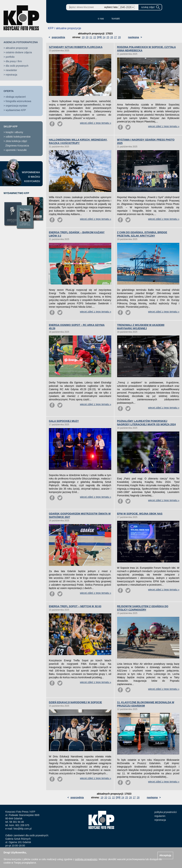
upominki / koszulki (16, 150)
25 (108, 37)
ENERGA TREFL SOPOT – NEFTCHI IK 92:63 (75, 606)
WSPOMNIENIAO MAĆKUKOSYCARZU (31, 177)
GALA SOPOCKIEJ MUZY (64, 421)
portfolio (10, 57)
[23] (99, 37)
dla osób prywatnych (17, 66)
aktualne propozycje (17, 48)
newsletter (11, 70)
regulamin (160, 816)
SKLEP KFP (10, 126)
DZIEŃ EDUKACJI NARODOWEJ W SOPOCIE (75, 702)
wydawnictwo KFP (16, 110)
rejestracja (11, 75)
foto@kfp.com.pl (22, 829)
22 (95, 37)
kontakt (116, 19)
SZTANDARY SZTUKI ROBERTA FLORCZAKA (76, 47)
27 (116, 37)
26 (112, 37)
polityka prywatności (166, 812)
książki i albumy (14, 132)
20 (87, 37)
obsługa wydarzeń (16, 97)
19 (83, 37)
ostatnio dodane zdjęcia (19, 52)
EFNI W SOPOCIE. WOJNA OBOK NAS (140, 514)
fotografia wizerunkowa (18, 101)
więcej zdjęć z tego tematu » (96, 123)
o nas (101, 19)
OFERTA (9, 91)
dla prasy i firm (14, 61)
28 (119, 37)
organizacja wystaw (16, 106)
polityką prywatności (86, 859)
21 (91, 37)
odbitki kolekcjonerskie (18, 137)
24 (104, 37)
